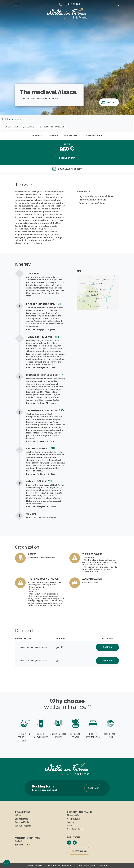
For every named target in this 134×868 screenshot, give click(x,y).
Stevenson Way (73, 815)
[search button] (117, 4)
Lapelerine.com (79, 851)
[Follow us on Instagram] (69, 843)
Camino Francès (21, 819)
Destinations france (80, 812)
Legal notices (54, 866)
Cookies (79, 866)
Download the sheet (67, 169)
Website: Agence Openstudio (96, 866)
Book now (93, 788)
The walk (37, 136)
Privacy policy (68, 866)
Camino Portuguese (23, 826)
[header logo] (67, 13)
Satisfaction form (22, 845)
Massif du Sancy (74, 819)
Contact (18, 841)
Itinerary (53, 136)
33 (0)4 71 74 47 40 (70, 4)
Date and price (94, 136)
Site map (30, 866)
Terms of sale (41, 866)
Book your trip (67, 158)
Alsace (70, 826)
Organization (72, 136)
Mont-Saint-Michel (75, 829)
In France (19, 815)
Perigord (71, 822)
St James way (23, 812)
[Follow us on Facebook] (75, 843)
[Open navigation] (17, 4)
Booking (107, 647)
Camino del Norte (22, 822)
